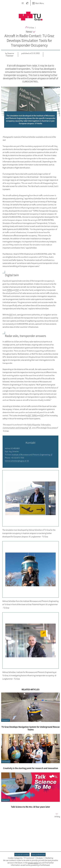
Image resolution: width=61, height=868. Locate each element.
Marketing (48, 858)
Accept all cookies (22, 855)
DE (23, 3)
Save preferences (38, 855)
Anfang (56, 815)
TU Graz (30, 28)
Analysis (39, 858)
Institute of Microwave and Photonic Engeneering (31, 454)
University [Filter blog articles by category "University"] (6, 762)
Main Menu (38, 3)
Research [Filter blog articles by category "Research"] (5, 720)
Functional (29, 858)
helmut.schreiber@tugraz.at (15, 461)
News (30, 32)
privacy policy (33, 863)
